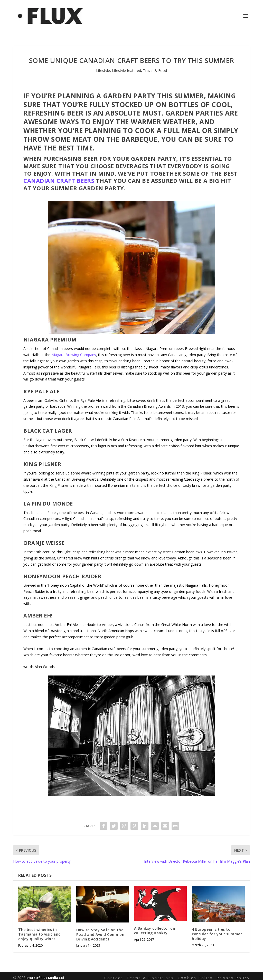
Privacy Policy (233, 974)
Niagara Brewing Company (74, 351)
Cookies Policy (195, 974)
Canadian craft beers (59, 177)
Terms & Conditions (150, 974)
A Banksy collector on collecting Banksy (155, 927)
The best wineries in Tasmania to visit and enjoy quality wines (40, 930)
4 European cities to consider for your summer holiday (217, 930)
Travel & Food (155, 67)
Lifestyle (103, 67)
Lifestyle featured (126, 67)
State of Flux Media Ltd (45, 974)
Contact (114, 974)
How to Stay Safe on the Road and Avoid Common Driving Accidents (100, 931)
